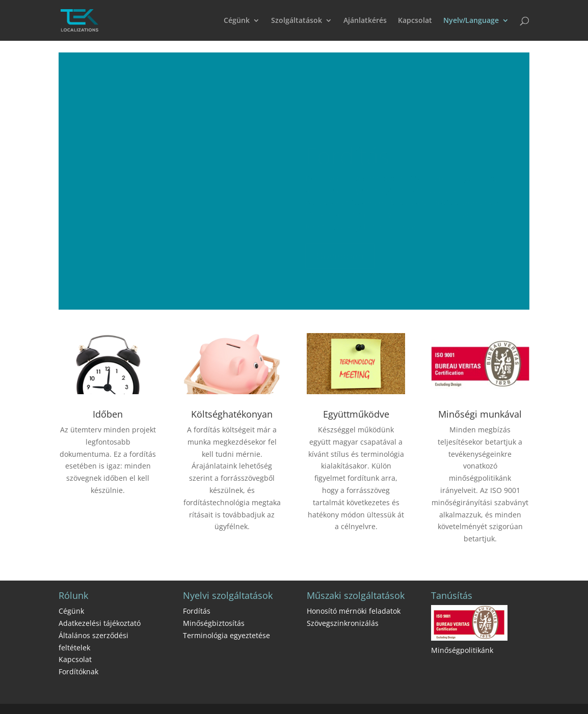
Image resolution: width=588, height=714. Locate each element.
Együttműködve (356, 414)
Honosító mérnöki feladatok (354, 611)
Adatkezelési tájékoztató (100, 623)
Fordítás (197, 611)
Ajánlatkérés (365, 21)
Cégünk (237, 21)
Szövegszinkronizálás (343, 623)
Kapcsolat (415, 21)
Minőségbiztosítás (214, 623)
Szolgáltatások (297, 21)
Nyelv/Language (471, 21)
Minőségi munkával (480, 414)
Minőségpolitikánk (462, 650)
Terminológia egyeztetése (226, 635)
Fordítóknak (78, 671)
